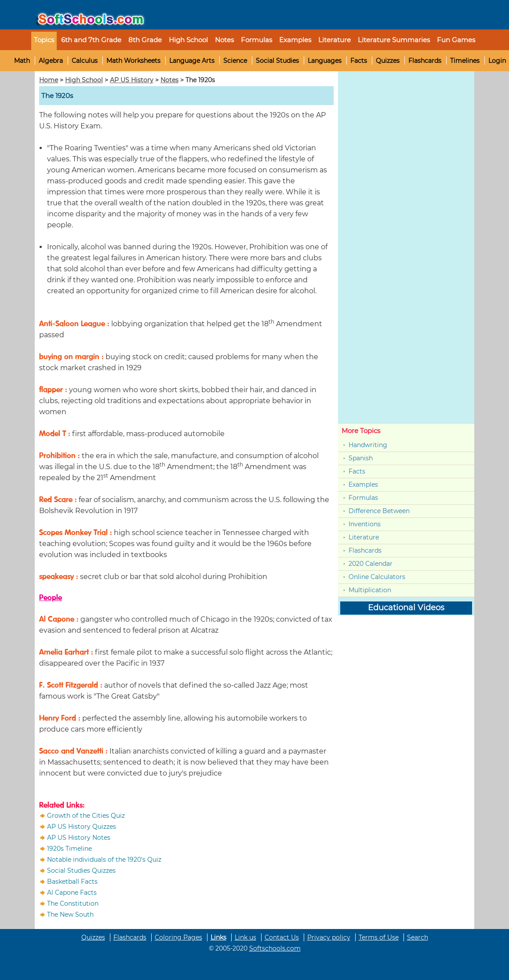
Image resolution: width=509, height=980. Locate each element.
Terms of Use (379, 937)
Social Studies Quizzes (81, 871)
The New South (70, 914)
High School (84, 80)
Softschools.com (275, 948)
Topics (44, 40)
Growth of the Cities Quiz (86, 816)
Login (497, 61)
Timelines (465, 61)
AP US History (132, 80)
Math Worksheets (133, 61)
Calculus (85, 61)
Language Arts (192, 61)
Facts (359, 61)
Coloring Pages (178, 937)
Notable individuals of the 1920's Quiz (104, 860)
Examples (295, 40)
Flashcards (425, 61)
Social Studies (277, 61)
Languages (325, 61)
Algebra (51, 61)
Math (22, 61)
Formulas (256, 40)
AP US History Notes (79, 838)
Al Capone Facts (72, 893)
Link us (245, 937)
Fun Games (456, 40)
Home (49, 80)
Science (235, 61)
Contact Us (282, 937)
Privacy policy (329, 937)
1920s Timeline (69, 849)
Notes (169, 80)
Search (418, 937)
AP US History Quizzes (82, 827)
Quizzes (388, 61)
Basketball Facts (72, 882)
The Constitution (73, 903)
